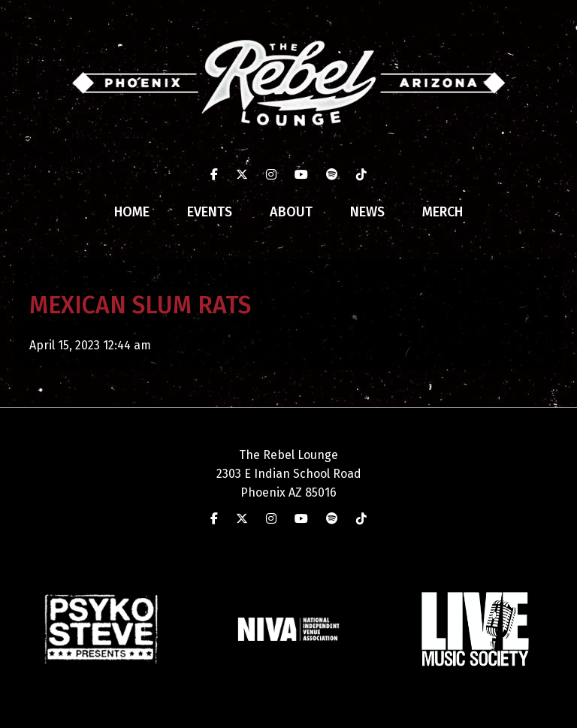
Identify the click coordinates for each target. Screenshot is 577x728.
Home (132, 212)
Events (210, 212)
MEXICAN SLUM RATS (140, 305)
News (367, 212)
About (291, 212)
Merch (443, 212)
